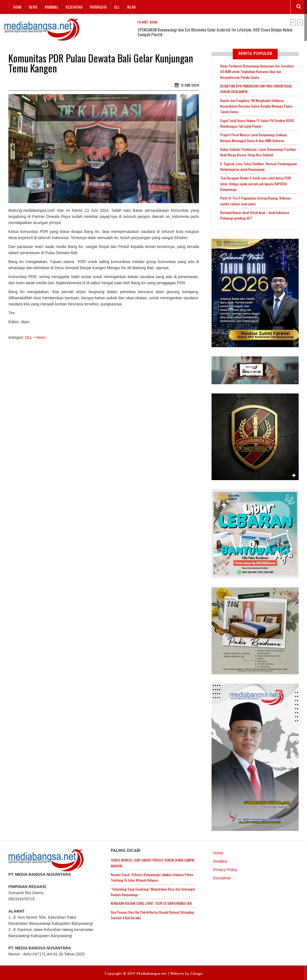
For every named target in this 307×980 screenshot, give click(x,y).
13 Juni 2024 (187, 85)
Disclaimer (222, 876)
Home (17, 7)
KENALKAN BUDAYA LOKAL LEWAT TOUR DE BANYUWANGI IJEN (152, 901)
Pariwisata (98, 7)
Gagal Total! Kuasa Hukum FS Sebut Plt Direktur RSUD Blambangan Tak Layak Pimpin (258, 122)
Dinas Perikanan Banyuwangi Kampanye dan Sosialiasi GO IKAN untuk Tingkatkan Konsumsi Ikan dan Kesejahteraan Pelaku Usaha (258, 71)
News (33, 7)
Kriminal (51, 7)
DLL (117, 7)
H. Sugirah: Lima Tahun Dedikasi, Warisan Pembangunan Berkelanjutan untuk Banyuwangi (259, 165)
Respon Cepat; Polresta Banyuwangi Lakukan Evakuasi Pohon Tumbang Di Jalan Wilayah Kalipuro (153, 875)
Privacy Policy (225, 867)
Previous (293, 22)
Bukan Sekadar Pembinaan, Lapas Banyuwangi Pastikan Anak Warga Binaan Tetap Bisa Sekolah (259, 151)
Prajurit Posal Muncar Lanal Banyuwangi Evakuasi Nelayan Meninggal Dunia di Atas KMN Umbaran (255, 137)
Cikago (196, 972)
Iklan (131, 7)
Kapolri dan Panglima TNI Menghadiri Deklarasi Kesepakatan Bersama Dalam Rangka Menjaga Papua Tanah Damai (257, 105)
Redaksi (220, 859)
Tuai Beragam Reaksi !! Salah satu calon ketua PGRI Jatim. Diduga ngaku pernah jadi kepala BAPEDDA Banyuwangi (256, 182)
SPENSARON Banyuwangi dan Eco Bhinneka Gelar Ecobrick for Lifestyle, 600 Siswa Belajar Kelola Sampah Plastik (215, 32)
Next (300, 22)
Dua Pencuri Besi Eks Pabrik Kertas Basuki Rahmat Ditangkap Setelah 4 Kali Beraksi (147, 912)
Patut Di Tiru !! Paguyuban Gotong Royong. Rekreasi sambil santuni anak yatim (256, 199)
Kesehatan (74, 7)
